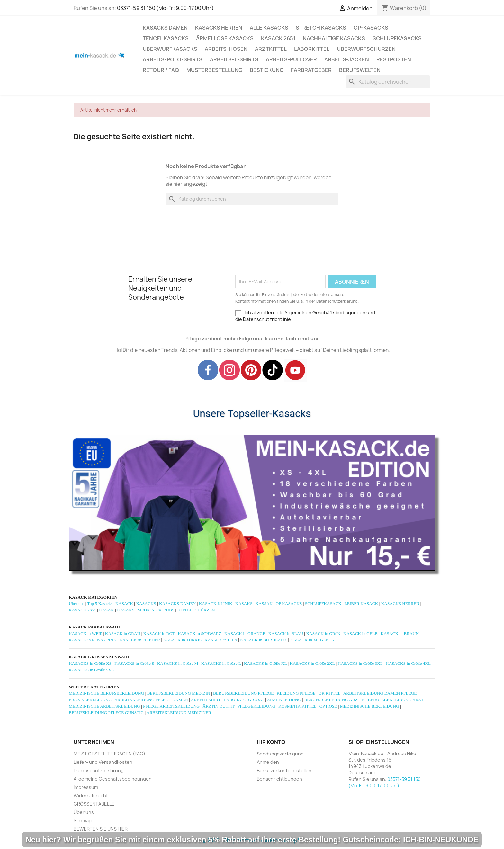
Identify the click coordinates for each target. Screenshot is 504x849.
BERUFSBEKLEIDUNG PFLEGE (243, 693)
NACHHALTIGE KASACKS (334, 38)
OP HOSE (328, 706)
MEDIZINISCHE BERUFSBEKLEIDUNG (106, 693)
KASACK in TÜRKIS (182, 640)
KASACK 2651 (278, 38)
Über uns (77, 604)
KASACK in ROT (159, 633)
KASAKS (244, 604)
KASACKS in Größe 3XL (360, 663)
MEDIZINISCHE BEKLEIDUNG (370, 706)
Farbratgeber (311, 70)
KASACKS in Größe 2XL (312, 663)
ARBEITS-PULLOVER (291, 59)
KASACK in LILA (221, 640)
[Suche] (388, 82)
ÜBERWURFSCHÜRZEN (366, 49)
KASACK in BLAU (286, 633)
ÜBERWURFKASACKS (170, 49)
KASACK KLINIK (216, 604)
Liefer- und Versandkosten (103, 762)
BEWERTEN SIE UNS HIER (101, 829)
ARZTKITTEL (271, 49)
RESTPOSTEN (394, 59)
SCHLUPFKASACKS (397, 38)
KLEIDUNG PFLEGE (296, 693)
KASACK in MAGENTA (312, 640)
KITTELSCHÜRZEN (196, 610)
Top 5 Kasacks (100, 604)
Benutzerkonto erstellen (284, 770)
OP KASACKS (289, 604)
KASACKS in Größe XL (265, 663)
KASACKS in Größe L (221, 663)
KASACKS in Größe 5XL (91, 670)
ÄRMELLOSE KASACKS (225, 38)
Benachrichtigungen (279, 779)
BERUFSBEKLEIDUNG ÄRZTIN (334, 700)
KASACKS (146, 604)
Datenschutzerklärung (99, 770)
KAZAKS (126, 610)
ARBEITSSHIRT (206, 700)
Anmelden (268, 762)
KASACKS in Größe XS (90, 663)
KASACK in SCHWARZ (200, 633)
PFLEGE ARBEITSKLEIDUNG (171, 706)
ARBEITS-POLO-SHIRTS (173, 59)
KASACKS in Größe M (178, 663)
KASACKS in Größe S (134, 663)
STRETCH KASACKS (321, 28)
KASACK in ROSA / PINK (93, 640)
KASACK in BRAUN (400, 633)
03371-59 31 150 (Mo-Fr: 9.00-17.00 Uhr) (165, 8)
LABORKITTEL (312, 49)
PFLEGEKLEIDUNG (256, 706)
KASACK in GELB (360, 633)
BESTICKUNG (267, 70)
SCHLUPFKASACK (323, 604)
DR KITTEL (329, 693)
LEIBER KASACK (361, 604)
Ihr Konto (271, 742)
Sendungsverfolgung (280, 754)
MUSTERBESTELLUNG (214, 70)
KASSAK (264, 604)
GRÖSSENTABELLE (94, 804)
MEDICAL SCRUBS (156, 610)
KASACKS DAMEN (165, 28)
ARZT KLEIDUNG (284, 700)
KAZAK (107, 610)
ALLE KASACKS (269, 28)
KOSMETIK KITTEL (297, 706)
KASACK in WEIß (85, 633)
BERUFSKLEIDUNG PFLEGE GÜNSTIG (106, 713)
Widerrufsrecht (91, 795)
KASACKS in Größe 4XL (408, 663)
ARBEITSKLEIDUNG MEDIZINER (179, 713)
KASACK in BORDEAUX (264, 640)
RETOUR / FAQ (161, 70)
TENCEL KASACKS (166, 38)
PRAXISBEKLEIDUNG (90, 700)
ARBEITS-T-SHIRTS (234, 59)
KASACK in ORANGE (245, 633)
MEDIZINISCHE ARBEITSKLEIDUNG (104, 706)
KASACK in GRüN (323, 633)
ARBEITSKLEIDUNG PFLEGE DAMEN (151, 700)
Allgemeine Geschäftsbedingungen (113, 779)
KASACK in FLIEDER (140, 640)
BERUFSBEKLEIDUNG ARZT (396, 700)
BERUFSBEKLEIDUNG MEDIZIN (179, 693)
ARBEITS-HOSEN (226, 49)
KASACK (124, 604)
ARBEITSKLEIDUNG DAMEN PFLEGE (380, 693)
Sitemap (83, 821)
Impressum (86, 787)
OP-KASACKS (371, 28)
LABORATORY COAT (244, 700)
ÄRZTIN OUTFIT (218, 706)
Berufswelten (360, 70)
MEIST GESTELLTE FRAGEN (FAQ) (109, 754)
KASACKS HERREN (219, 28)
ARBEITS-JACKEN (347, 59)
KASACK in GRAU (123, 633)
